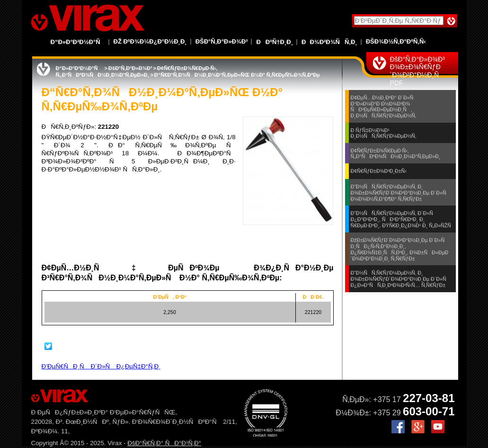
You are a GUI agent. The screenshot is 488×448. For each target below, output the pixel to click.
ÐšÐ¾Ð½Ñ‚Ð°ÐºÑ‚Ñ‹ (396, 41)
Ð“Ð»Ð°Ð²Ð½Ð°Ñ (78, 42)
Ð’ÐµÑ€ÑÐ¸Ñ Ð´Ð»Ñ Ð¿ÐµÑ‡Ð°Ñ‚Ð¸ (101, 366)
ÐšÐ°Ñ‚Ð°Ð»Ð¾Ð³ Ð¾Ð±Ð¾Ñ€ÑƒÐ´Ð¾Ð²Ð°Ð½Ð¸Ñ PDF (417, 71)
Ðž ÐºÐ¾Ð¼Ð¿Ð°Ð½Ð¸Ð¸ (150, 41)
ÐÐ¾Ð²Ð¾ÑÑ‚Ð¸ (329, 42)
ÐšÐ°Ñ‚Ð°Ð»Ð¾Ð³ (222, 41)
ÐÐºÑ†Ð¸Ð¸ (275, 42)
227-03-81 (429, 398)
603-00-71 (429, 411)
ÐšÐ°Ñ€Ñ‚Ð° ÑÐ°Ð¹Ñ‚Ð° (164, 443)
